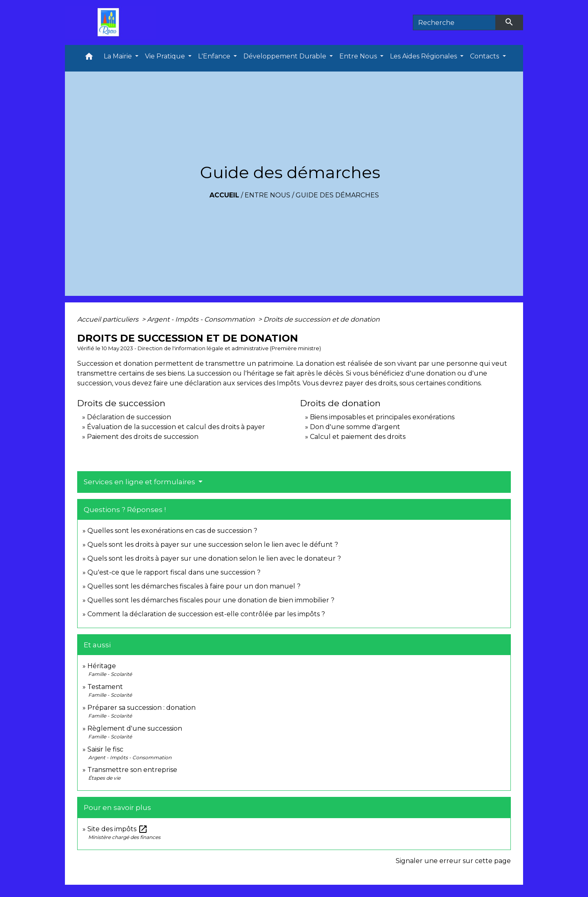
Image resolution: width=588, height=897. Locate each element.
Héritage (102, 666)
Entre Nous (267, 195)
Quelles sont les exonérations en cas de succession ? (172, 531)
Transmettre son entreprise (132, 770)
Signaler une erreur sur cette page (453, 861)
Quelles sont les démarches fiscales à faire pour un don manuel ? (194, 586)
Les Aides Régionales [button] (424, 56)
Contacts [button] (485, 56)
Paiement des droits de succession (143, 437)
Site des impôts (118, 829)
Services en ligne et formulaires (140, 482)
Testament (105, 687)
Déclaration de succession (129, 417)
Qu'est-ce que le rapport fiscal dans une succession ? (174, 572)
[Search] (454, 22)
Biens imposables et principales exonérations (382, 417)
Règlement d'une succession (135, 728)
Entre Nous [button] (359, 56)
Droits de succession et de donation (322, 319)
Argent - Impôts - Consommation (202, 319)
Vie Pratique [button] (166, 56)
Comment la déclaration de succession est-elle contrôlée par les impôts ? (206, 614)
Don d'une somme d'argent (355, 427)
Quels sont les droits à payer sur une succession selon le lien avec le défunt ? (213, 545)
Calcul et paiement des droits (358, 437)
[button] (89, 58)
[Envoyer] (510, 22)
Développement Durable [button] (286, 56)
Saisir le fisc (105, 749)
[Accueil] (110, 22)
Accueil (224, 195)
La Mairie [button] (119, 56)
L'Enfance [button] (215, 56)
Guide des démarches (337, 195)
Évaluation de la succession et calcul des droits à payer (176, 427)
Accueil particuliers (109, 319)
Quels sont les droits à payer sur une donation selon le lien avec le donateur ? (214, 558)
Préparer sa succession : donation (141, 708)
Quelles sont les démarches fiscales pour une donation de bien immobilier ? (211, 600)
